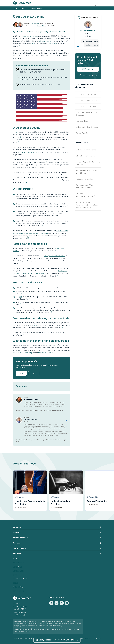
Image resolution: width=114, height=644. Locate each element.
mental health (53, 44)
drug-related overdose (30, 36)
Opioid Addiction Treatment (86, 106)
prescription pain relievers (52, 256)
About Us (16, 559)
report (16, 132)
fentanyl (34, 44)
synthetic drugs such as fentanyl (28, 152)
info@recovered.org (20, 612)
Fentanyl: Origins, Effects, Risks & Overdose (88, 163)
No (34, 373)
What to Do (63, 32)
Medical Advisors (19, 571)
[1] (19, 46)
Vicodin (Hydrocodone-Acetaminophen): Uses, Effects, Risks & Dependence (87, 205)
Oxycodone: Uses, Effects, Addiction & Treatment (85, 186)
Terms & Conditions (84, 638)
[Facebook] (51, 603)
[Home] (14, 8)
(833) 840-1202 (88, 69)
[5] (28, 238)
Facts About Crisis (31, 32)
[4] (27, 182)
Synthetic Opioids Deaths (48, 32)
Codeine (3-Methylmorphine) (86, 150)
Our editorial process (91, 45)
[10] (52, 312)
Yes (21, 373)
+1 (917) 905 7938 (19, 615)
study (21, 297)
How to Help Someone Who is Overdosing (87, 114)
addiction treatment (45, 41)
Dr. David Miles (41, 26)
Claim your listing (18, 591)
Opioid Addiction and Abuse (86, 94)
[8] (29, 299)
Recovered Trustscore (20, 579)
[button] (88, 75)
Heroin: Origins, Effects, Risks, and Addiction (87, 172)
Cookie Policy (97, 638)
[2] (24, 58)
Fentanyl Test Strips (83, 133)
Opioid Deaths (18, 32)
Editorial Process (18, 563)
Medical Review (18, 567)
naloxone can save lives (46, 353)
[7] (65, 288)
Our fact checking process (90, 41)
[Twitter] (62, 603)
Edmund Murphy (35, 24)
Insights (15, 583)
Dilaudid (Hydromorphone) (85, 156)
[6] (57, 276)
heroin (63, 256)
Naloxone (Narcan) (83, 121)
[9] (21, 304)
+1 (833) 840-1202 (66, 640)
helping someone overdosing (22, 353)
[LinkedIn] (78, 46)
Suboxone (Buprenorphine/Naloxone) (85, 195)
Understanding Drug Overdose (87, 127)
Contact (16, 575)
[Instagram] (56, 603)
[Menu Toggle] (98, 3)
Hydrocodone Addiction (84, 179)
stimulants (36, 325)
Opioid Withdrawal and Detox (86, 100)
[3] (46, 162)
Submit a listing (18, 587)
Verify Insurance (46, 640)
